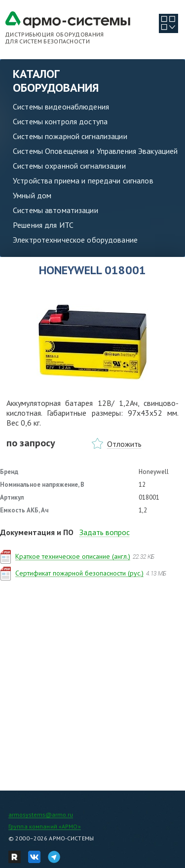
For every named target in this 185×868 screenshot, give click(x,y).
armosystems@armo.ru (41, 814)
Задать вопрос (105, 532)
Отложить (124, 444)
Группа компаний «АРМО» (45, 826)
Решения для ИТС (43, 225)
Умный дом (32, 195)
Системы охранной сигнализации (69, 166)
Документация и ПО (37, 532)
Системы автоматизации (55, 210)
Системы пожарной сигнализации (70, 136)
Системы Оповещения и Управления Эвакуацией (95, 151)
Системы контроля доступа (60, 121)
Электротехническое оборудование (75, 240)
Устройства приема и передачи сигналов (83, 181)
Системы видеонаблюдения (61, 107)
